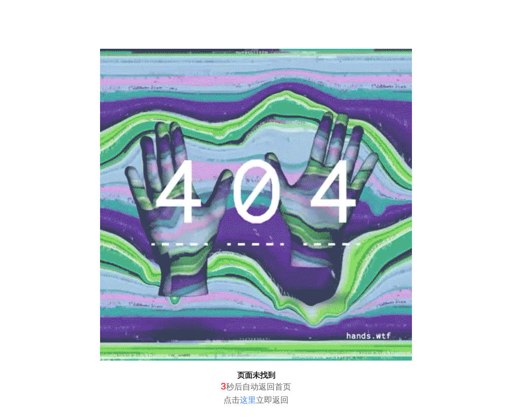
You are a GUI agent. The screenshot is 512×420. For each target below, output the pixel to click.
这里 (248, 400)
